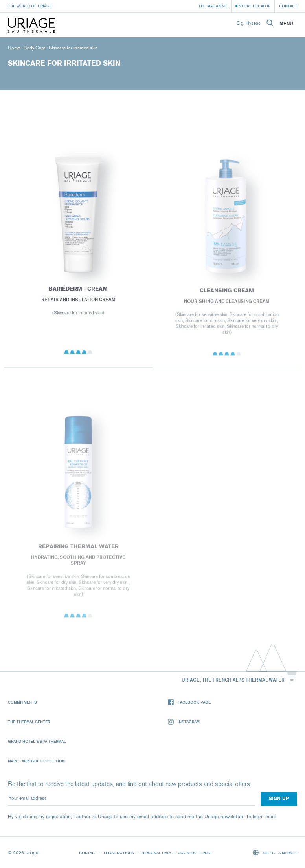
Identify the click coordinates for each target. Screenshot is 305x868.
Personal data (156, 853)
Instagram (184, 722)
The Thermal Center (29, 722)
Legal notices (119, 853)
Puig (207, 853)
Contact (288, 6)
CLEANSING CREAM (227, 292)
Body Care (34, 48)
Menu (286, 24)
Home (14, 48)
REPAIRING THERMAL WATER (78, 548)
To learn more (261, 816)
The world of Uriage (30, 6)
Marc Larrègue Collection (36, 761)
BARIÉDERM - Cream (78, 290)
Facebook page (189, 702)
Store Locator (254, 6)
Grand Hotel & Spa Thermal (37, 741)
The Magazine (213, 6)
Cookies (187, 853)
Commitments (22, 702)
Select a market (275, 852)
